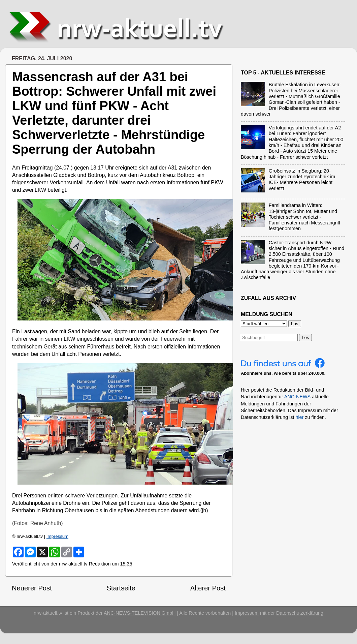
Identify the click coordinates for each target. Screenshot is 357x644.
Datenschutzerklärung (300, 613)
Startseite (121, 588)
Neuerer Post (32, 588)
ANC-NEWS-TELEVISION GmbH (140, 613)
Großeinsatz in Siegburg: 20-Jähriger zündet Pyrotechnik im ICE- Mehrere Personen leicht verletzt (302, 180)
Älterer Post (208, 588)
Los (305, 338)
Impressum (57, 536)
